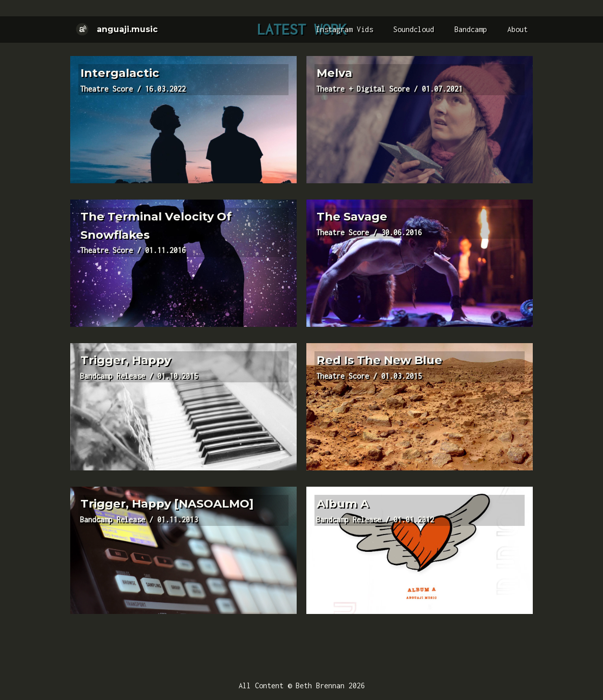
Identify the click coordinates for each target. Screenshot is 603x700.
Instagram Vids (344, 29)
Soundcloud (414, 29)
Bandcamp (471, 29)
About (518, 29)
